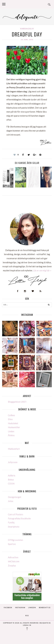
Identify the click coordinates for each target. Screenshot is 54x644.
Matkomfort (14, 449)
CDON (11, 484)
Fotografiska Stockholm (19, 518)
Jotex (11, 501)
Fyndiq (11, 522)
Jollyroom (13, 462)
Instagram (20, 608)
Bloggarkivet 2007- (17, 402)
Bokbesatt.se (45, 608)
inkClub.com (14, 561)
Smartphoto (14, 527)
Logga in (27, 625)
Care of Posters (16, 514)
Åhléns (11, 435)
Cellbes (11, 415)
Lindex (11, 431)
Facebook (8, 608)
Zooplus (12, 565)
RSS (27, 616)
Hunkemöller (14, 427)
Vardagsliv (27, 29)
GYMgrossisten (15, 540)
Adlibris (12, 476)
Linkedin (32, 608)
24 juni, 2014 (27, 40)
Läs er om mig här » (42, 270)
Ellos (10, 419)
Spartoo (12, 544)
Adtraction (13, 557)
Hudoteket (13, 423)
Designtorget (15, 497)
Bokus (11, 480)
